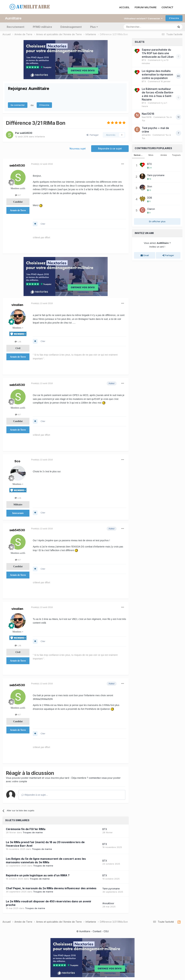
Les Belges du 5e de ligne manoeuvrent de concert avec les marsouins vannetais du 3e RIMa (46, 860)
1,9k (18, 341)
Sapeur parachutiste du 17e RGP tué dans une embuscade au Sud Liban (158, 52)
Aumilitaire (13, 18)
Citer (43, 223)
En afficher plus (157, 221)
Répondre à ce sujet (110, 148)
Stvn (150, 186)
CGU (106, 931)
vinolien (17, 304)
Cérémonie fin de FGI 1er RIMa (26, 828)
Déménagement (71, 26)
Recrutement (16, 26)
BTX (105, 829)
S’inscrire (174, 18)
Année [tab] (164, 155)
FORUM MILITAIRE (145, 7)
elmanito (146, 134)
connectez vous (98, 777)
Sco (17, 460)
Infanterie (40, 136)
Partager (93, 134)
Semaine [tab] (138, 155)
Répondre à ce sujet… (35, 794)
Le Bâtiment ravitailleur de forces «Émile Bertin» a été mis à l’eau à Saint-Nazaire (158, 94)
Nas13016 (148, 113)
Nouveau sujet (78, 148)
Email (145, 255)
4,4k (18, 497)
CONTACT (167, 7)
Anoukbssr (108, 903)
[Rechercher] (142, 26)
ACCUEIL (124, 7)
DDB (150, 197)
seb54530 (26, 132)
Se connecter (18, 104)
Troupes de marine (33, 832)
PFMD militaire (42, 26)
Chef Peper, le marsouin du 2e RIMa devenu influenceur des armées (51, 888)
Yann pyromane (111, 888)
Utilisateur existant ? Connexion (143, 18)
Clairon (151, 208)
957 (18, 194)
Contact (97, 931)
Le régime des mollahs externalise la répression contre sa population (157, 74)
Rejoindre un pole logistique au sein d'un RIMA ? (38, 875)
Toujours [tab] (176, 155)
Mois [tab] (151, 155)
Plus (94, 26)
